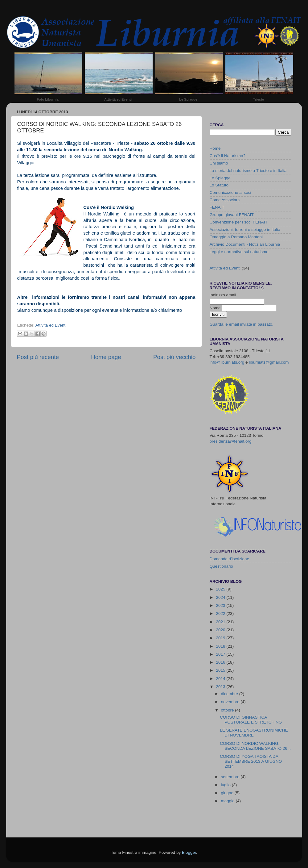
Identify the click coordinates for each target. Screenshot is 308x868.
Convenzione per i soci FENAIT (239, 222)
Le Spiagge (188, 99)
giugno (228, 793)
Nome (216, 308)
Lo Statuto (219, 185)
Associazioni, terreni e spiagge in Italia (245, 230)
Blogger (189, 852)
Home (215, 148)
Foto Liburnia (47, 99)
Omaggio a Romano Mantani (236, 237)
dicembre (230, 694)
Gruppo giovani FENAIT (232, 215)
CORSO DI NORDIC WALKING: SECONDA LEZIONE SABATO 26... (255, 746)
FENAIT (217, 207)
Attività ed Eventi (118, 99)
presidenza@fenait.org (231, 441)
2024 (221, 597)
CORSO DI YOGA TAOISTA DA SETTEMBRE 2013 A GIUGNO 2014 (251, 761)
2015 (221, 670)
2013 (221, 687)
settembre (231, 777)
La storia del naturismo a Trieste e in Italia (248, 171)
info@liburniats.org (227, 362)
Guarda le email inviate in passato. (242, 324)
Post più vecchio (175, 357)
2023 (221, 605)
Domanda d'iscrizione (230, 559)
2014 (221, 679)
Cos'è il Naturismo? (228, 156)
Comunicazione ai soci (230, 192)
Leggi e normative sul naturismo (239, 252)
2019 (221, 638)
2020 (221, 630)
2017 (221, 654)
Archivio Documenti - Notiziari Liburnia (245, 244)
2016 (221, 662)
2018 (221, 646)
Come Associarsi (225, 200)
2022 (221, 613)
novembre (231, 702)
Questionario (222, 566)
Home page (106, 357)
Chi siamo (219, 163)
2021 (221, 622)
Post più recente (38, 357)
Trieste (259, 99)
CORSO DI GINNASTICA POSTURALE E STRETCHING (251, 720)
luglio (226, 785)
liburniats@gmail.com (269, 362)
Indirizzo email (223, 295)
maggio (228, 801)
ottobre (228, 710)
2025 (221, 589)
